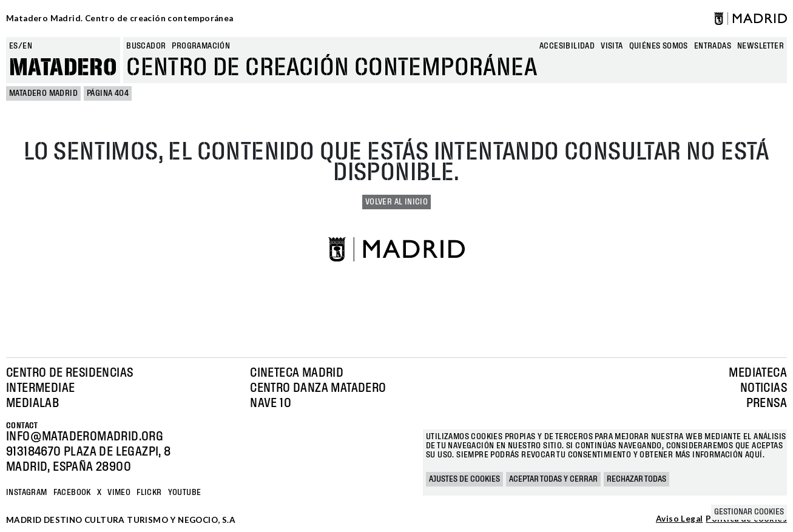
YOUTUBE (185, 493)
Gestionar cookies (749, 512)
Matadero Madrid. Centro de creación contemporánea (120, 18)
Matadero (63, 68)
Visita (612, 46)
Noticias (764, 388)
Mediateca (758, 373)
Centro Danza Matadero (318, 388)
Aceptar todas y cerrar (553, 479)
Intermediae (40, 388)
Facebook (72, 493)
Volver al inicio (396, 202)
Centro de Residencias (69, 373)
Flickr (149, 493)
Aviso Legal (679, 519)
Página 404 (108, 93)
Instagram (27, 493)
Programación (201, 46)
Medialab (32, 403)
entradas (713, 46)
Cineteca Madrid (297, 373)
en (27, 46)
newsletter (761, 46)
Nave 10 (271, 403)
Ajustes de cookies (464, 479)
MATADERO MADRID (43, 93)
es (14, 46)
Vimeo (119, 493)
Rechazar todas (636, 479)
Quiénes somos (659, 46)
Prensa (767, 403)
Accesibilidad (567, 46)
